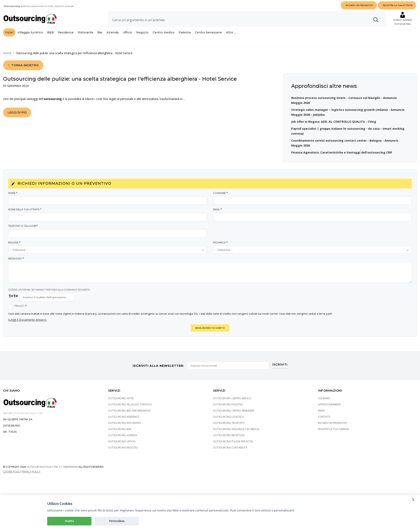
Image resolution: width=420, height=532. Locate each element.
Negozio (142, 32)
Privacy (21, 306)
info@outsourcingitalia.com (23, 413)
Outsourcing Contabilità (230, 448)
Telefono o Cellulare (23, 226)
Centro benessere (208, 32)
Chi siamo (324, 398)
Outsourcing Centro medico (232, 398)
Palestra (185, 32)
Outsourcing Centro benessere (234, 411)
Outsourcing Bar (120, 429)
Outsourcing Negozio (123, 448)
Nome (13, 193)
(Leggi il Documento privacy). (27, 320)
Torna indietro (23, 65)
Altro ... (231, 32)
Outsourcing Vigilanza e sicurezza (236, 429)
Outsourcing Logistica (228, 417)
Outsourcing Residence (123, 417)
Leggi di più (17, 112)
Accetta (69, 521)
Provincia (221, 242)
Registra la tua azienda (334, 429)
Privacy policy (31, 472)
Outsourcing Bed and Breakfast (129, 411)
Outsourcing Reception (229, 435)
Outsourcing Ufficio (122, 441)
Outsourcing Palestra (228, 404)
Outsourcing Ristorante (124, 423)
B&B (50, 32)
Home (7, 53)
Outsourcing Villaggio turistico (130, 404)
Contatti (324, 417)
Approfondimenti (329, 404)
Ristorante (86, 32)
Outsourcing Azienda (123, 435)
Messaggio (16, 259)
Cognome (221, 193)
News (321, 411)
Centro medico (164, 32)
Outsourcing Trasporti (229, 423)
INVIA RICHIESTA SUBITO (210, 328)
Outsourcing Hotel (121, 398)
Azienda (113, 32)
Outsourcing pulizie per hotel (233, 441)
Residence (66, 32)
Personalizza (117, 521)
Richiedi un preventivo (333, 423)
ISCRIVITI (280, 365)
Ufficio (127, 32)
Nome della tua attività (25, 209)
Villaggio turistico (30, 32)
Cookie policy (12, 472)
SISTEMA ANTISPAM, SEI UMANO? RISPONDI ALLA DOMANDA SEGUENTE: (49, 290)
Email (218, 209)
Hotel (9, 32)
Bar (100, 32)
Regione (15, 242)
